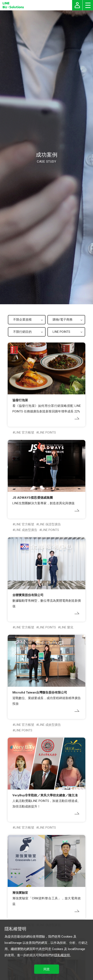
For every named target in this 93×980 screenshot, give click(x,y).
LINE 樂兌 (67, 627)
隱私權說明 (62, 955)
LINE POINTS (47, 432)
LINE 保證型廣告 (50, 524)
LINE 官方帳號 (24, 432)
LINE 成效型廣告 (26, 530)
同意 (47, 969)
